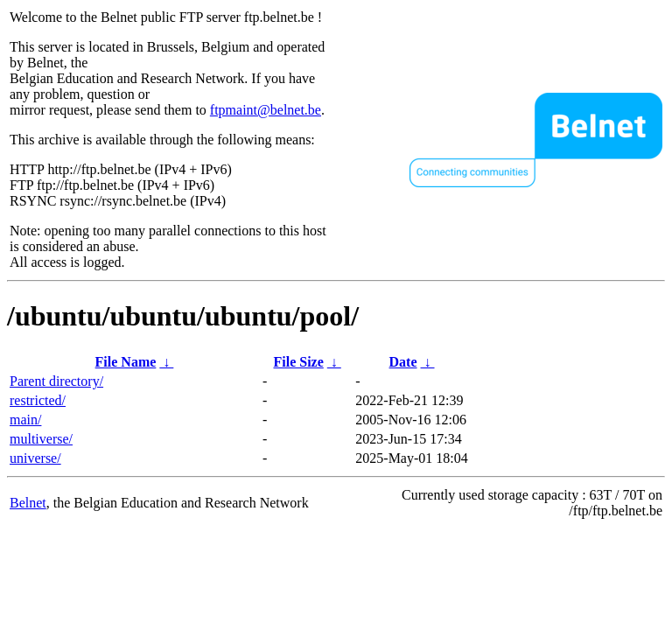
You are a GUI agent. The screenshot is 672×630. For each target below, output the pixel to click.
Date (403, 362)
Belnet (28, 503)
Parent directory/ (56, 381)
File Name (126, 362)
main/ (25, 420)
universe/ (35, 458)
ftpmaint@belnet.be (266, 110)
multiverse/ (41, 439)
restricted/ (38, 400)
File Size (298, 362)
